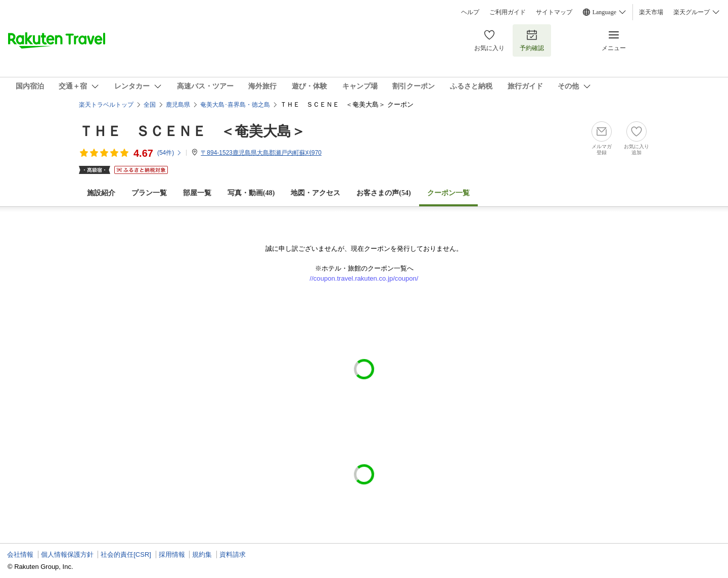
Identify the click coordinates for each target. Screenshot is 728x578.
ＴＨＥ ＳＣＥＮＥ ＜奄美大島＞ (192, 131)
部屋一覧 (197, 193)
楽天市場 (651, 12)
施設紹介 (101, 193)
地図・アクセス (315, 193)
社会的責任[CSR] (126, 554)
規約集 (202, 554)
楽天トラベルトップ (106, 105)
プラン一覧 (149, 193)
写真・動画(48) (251, 193)
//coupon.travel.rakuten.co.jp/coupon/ (364, 278)
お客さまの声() (383, 193)
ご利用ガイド (508, 12)
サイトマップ (554, 12)
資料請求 (233, 554)
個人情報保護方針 (67, 554)
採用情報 (172, 554)
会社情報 (20, 554)
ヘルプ (470, 12)
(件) (170, 153)
